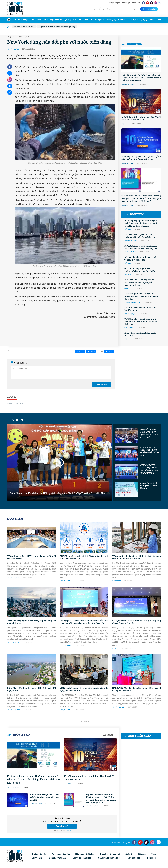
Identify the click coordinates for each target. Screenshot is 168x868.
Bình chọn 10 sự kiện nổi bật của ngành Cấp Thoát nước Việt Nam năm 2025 (141, 158)
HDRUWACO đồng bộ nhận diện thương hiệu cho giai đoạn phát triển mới (136, 689)
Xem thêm (84, 721)
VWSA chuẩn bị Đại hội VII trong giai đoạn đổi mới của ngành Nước (140, 236)
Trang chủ (11, 37)
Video (153, 20)
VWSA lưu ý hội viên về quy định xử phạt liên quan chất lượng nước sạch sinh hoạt (141, 322)
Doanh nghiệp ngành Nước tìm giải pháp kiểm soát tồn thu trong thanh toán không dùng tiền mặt (141, 223)
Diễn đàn (125, 124)
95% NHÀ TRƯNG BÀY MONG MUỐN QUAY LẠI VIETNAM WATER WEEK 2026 (149, 433)
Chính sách (36, 20)
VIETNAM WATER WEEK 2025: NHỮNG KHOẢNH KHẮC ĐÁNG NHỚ (149, 451)
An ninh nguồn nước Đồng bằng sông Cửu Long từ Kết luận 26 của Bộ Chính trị (141, 296)
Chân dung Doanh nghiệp (109, 858)
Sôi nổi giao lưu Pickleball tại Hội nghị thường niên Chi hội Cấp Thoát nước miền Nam (58, 493)
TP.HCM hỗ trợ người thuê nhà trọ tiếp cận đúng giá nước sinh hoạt (31, 622)
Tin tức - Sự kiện (21, 20)
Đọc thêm (134, 214)
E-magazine (149, 9)
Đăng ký (68, 830)
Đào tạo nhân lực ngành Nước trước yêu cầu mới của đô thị (141, 259)
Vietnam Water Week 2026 (24, 27)
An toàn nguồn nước (53, 20)
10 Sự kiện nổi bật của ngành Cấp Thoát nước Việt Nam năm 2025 (141, 118)
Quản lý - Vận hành (73, 20)
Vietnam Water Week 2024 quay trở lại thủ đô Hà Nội (149, 486)
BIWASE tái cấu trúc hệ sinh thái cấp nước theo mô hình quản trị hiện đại (141, 247)
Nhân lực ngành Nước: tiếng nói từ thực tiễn (140, 334)
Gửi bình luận (102, 385)
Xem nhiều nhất (137, 736)
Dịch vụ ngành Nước (116, 20)
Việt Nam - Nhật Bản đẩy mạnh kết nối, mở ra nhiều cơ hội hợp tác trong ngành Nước (140, 282)
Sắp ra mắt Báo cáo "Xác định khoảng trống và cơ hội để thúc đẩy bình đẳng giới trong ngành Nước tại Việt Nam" (141, 198)
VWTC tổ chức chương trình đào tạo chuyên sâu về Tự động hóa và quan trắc (84, 689)
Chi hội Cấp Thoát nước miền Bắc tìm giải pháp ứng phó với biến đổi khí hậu (136, 622)
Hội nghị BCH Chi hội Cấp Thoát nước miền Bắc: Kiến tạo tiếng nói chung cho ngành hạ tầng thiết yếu (84, 622)
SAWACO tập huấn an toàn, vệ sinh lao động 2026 (140, 309)
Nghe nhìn (152, 858)
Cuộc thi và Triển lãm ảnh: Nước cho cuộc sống (57, 27)
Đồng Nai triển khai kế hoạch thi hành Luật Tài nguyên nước (31, 689)
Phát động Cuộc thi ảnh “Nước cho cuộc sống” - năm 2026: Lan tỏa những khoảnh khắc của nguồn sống (141, 78)
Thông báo (132, 44)
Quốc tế (127, 288)
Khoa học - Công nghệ (137, 20)
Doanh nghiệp (130, 314)
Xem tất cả (110, 735)
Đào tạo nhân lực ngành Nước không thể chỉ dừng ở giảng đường (140, 270)
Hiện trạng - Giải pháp (94, 20)
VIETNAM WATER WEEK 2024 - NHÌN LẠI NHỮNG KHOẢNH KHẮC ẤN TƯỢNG (149, 469)
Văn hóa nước (134, 858)
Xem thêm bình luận (15, 404)
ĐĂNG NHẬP (62, 826)
